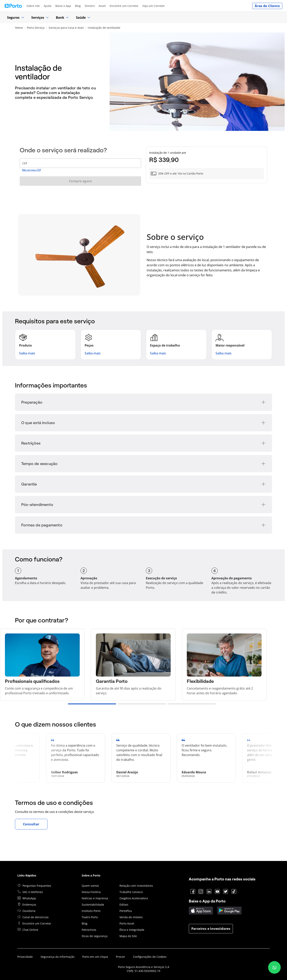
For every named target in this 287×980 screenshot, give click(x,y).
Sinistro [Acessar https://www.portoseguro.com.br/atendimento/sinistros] (90, 6)
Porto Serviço (36, 28)
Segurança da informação (57, 956)
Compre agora (80, 181)
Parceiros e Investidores (211, 928)
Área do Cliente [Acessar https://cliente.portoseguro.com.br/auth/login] (267, 6)
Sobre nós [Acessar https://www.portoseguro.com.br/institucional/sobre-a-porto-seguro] (33, 6)
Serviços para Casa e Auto (66, 28)
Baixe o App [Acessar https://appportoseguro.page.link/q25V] (63, 6)
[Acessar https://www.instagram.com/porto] (201, 891)
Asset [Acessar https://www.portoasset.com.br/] (102, 6)
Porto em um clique (95, 956)
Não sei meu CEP (31, 170)
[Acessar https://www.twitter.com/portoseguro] (226, 891)
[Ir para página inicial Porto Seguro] (13, 6)
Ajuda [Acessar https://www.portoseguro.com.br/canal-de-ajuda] (48, 6)
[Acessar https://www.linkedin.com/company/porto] (209, 891)
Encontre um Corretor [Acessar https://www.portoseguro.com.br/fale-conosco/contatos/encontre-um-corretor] (124, 6)
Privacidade (25, 956)
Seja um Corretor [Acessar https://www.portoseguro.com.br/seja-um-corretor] (154, 6)
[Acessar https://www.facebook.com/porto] (193, 891)
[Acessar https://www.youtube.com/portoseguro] (217, 891)
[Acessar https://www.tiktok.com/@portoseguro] (234, 891)
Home (19, 28)
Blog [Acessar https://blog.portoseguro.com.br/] (78, 6)
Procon (120, 956)
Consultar (31, 823)
